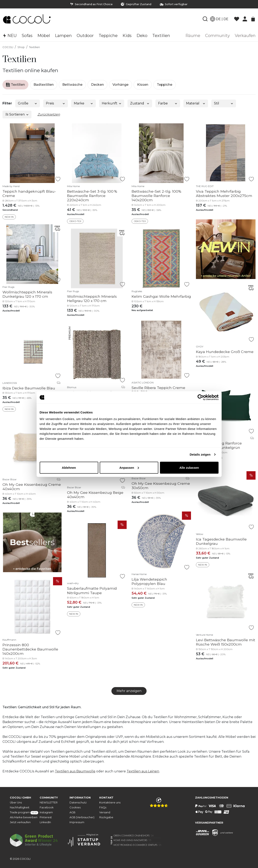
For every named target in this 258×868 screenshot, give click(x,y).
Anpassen (129, 467)
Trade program (24, 813)
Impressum (77, 822)
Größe (28, 103)
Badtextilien (44, 85)
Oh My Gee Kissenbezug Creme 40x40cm (32, 487)
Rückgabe (106, 817)
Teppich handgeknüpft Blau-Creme (29, 193)
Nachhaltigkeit (20, 807)
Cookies (75, 807)
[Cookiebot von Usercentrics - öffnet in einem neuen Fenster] (201, 397)
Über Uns (16, 803)
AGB (72, 812)
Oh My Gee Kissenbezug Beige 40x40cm (95, 495)
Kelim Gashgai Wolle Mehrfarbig (161, 296)
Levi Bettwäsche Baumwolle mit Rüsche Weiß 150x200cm (226, 642)
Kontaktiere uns (110, 803)
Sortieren (17, 114)
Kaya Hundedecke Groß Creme (225, 352)
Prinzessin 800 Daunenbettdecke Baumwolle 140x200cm (30, 649)
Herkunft (112, 103)
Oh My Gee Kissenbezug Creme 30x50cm (161, 486)
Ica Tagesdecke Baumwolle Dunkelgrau (221, 541)
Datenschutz (78, 803)
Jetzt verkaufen (20, 822)
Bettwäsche (72, 85)
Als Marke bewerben (24, 817)
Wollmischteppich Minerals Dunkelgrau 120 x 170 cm (27, 294)
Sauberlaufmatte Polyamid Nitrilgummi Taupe (92, 590)
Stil (224, 103)
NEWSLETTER (49, 803)
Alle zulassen (189, 467)
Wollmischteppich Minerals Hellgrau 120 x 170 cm (92, 299)
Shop (21, 47)
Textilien (34, 47)
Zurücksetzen (49, 114)
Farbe (168, 103)
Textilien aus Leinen (143, 771)
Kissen (143, 85)
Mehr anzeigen (129, 691)
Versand (105, 812)
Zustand (140, 103)
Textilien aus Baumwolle (75, 771)
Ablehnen (69, 467)
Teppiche (165, 85)
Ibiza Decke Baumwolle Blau (29, 388)
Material (196, 103)
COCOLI (8, 47)
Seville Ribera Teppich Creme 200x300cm (158, 390)
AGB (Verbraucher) (82, 817)
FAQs (103, 807)
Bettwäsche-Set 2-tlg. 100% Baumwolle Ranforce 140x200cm (156, 196)
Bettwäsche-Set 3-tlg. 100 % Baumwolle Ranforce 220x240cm (92, 196)
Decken (97, 85)
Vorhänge (120, 85)
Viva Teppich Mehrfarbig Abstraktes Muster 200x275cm (224, 193)
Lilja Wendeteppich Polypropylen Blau (149, 581)
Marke (84, 103)
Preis (56, 103)
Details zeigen (200, 454)
